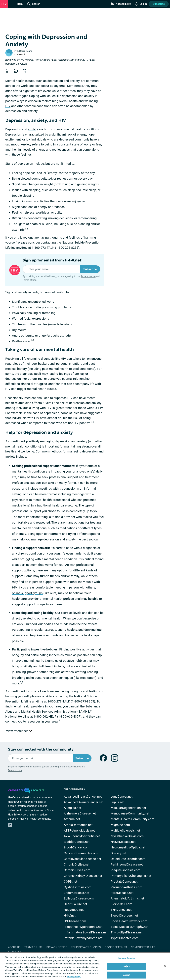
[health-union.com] (26, 790)
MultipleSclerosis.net (125, 830)
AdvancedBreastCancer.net (83, 797)
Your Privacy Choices (86, 947)
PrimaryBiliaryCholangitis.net (131, 876)
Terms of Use (29, 280)
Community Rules (143, 947)
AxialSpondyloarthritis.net (82, 836)
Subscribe (159, 4)
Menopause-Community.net (130, 813)
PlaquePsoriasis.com (126, 870)
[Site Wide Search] (34, 4)
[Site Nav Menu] (18, 4)
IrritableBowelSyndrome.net (83, 938)
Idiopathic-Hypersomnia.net (83, 927)
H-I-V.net (70, 915)
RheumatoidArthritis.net (127, 898)
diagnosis (48, 359)
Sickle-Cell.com (122, 904)
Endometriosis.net (77, 893)
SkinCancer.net (121, 910)
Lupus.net (118, 802)
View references (19, 731)
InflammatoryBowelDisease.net (86, 932)
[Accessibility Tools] (121, 4)
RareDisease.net (122, 893)
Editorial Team (24, 51)
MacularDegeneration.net (128, 808)
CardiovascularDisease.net (82, 859)
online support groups (27, 593)
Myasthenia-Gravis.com (127, 836)
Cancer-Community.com (81, 853)
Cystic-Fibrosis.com (78, 887)
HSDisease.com (75, 921)
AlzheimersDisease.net (80, 813)
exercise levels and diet (77, 613)
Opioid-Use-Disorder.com (128, 859)
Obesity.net (119, 853)
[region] (85, 966)
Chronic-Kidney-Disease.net (83, 876)
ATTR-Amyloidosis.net (79, 830)
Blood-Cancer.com (77, 847)
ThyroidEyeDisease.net (127, 932)
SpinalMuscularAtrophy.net (130, 927)
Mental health (15, 81)
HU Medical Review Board (36, 60)
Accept (127, 975)
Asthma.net (72, 819)
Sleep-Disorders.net (124, 915)
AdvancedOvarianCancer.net (84, 802)
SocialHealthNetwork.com (129, 921)
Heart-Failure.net (75, 904)
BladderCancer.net (77, 842)
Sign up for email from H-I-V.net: (53, 260)
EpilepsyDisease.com (79, 898)
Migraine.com (120, 825)
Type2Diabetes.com (125, 938)
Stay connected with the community (41, 749)
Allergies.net (72, 808)
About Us (14, 947)
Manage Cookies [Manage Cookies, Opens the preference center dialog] (127, 958)
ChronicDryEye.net (77, 864)
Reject (127, 966)
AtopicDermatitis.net (78, 825)
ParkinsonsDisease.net (127, 864)
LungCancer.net (122, 797)
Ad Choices (16, 952)
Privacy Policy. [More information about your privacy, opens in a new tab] (74, 977)
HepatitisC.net (74, 910)
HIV (8, 106)
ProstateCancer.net (124, 882)
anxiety (33, 129)
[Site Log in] (141, 4)
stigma (67, 379)
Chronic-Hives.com (77, 870)
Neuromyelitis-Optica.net (128, 847)
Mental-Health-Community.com (133, 819)
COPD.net (70, 882)
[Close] (165, 966)
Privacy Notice (88, 276)
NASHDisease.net (123, 842)
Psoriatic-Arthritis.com (127, 887)
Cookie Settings (116, 947)
